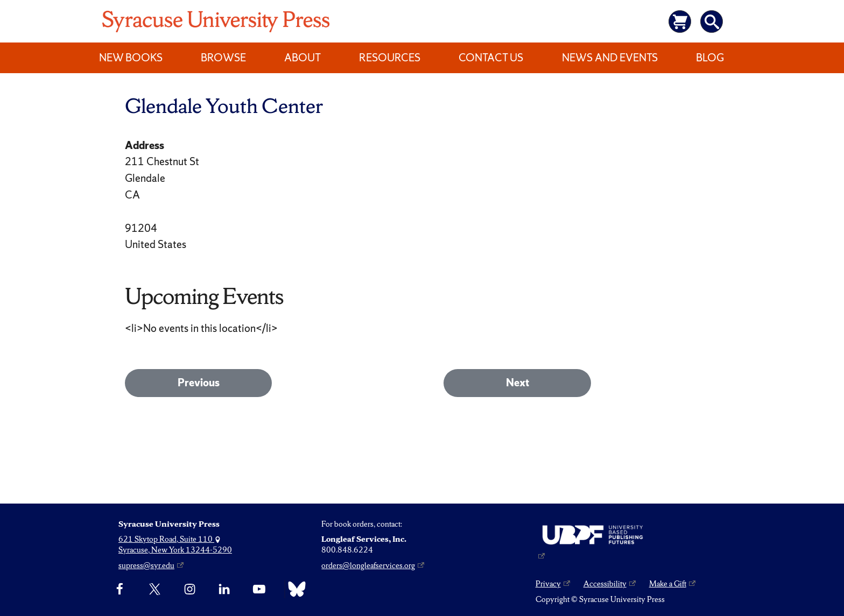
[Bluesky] (294, 589)
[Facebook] (120, 589)
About (303, 58)
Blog (710, 58)
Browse (223, 58)
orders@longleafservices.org (368, 565)
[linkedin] (224, 589)
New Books (131, 58)
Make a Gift (668, 584)
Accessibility (605, 584)
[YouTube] (259, 589)
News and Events (610, 58)
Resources (390, 58)
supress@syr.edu (146, 565)
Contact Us (491, 58)
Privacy (548, 584)
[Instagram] (190, 589)
